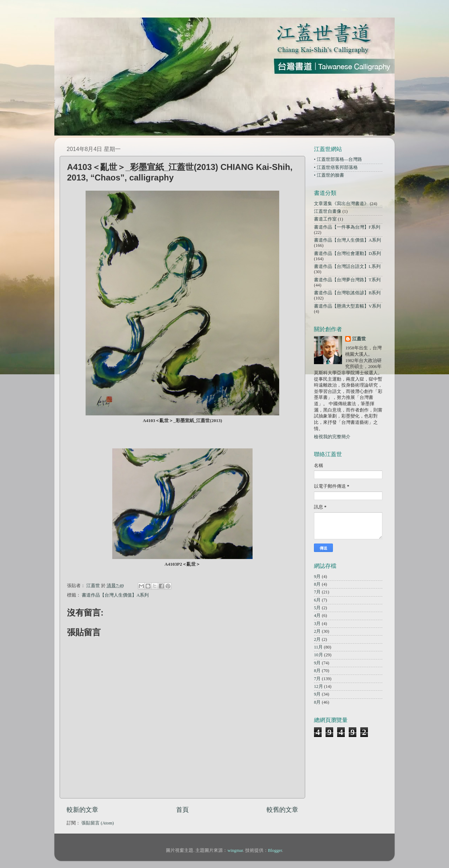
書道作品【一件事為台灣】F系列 (347, 227)
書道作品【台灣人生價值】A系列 (115, 595)
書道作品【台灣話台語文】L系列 (347, 267)
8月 (317, 584)
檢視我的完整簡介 (332, 437)
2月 (317, 631)
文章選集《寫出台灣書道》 (341, 204)
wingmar (235, 850)
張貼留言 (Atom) (98, 823)
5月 (317, 608)
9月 (317, 577)
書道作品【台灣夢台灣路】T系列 (347, 280)
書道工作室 (325, 219)
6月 (317, 600)
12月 (319, 686)
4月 (317, 616)
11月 (318, 647)
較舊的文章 (282, 810)
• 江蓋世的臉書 (329, 175)
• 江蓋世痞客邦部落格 (336, 167)
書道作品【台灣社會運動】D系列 (347, 254)
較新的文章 (82, 810)
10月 (319, 655)
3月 (317, 624)
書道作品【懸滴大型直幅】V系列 (347, 306)
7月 (317, 592)
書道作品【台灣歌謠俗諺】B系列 (347, 293)
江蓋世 (359, 339)
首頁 (182, 810)
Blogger (275, 850)
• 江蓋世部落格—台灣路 (338, 159)
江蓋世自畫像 (328, 211)
